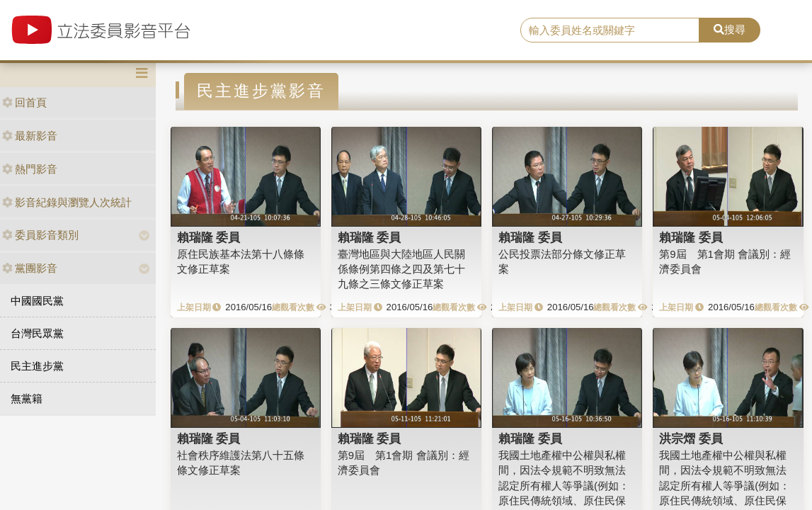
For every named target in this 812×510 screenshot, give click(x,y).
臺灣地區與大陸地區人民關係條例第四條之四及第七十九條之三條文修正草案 (401, 269)
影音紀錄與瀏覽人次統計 (67, 202)
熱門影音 (30, 169)
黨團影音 (30, 268)
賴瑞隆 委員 (209, 237)
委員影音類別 (40, 235)
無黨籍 (27, 398)
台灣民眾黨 (37, 333)
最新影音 (30, 136)
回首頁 (24, 102)
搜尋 (730, 29)
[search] (610, 30)
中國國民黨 (37, 301)
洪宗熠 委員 (691, 438)
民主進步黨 (37, 366)
